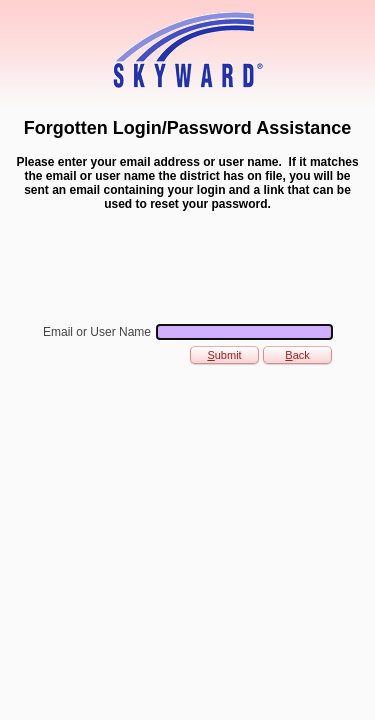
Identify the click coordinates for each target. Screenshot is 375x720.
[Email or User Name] (244, 332)
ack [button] (297, 355)
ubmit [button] (224, 355)
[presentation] (165, 266)
